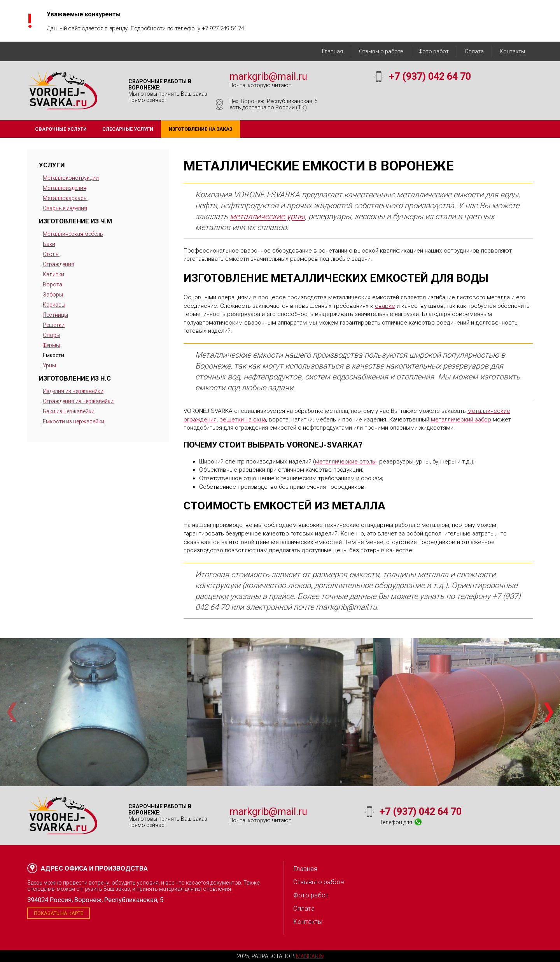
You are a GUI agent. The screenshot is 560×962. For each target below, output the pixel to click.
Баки (49, 244)
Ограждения (59, 264)
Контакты (512, 51)
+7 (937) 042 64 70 (430, 76)
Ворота (52, 284)
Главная (332, 51)
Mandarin (310, 956)
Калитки (53, 274)
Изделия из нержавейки (73, 391)
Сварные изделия (65, 208)
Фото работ (434, 51)
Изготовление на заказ (200, 129)
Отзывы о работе (381, 51)
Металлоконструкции (71, 178)
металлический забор (461, 420)
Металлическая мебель (73, 234)
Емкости (53, 355)
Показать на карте (59, 913)
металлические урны (267, 216)
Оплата (474, 51)
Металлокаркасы (65, 198)
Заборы (53, 295)
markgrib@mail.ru (268, 76)
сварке (385, 306)
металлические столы (346, 462)
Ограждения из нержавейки (78, 401)
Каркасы (54, 305)
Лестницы (55, 315)
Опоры (52, 335)
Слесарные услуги (128, 129)
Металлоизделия (65, 188)
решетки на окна (243, 420)
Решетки (54, 325)
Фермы (51, 345)
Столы (51, 254)
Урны (49, 365)
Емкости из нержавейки (73, 421)
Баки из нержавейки (69, 411)
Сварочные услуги (61, 129)
